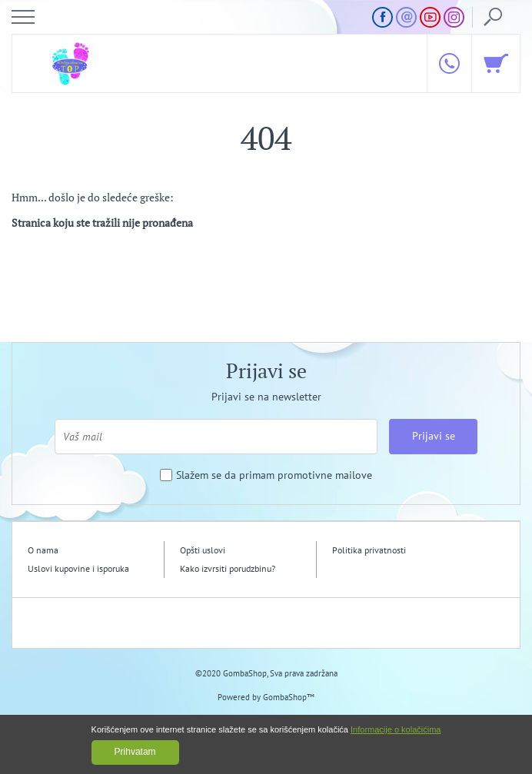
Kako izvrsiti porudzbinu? (228, 568)
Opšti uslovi (203, 550)
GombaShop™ (289, 697)
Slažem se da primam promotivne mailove (274, 475)
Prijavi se (434, 436)
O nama (43, 550)
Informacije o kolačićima (396, 729)
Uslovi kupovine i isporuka (78, 568)
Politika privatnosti (369, 550)
